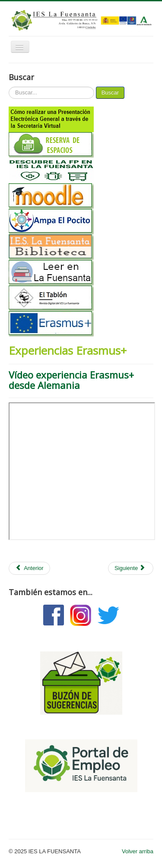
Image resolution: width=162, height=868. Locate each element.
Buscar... (9, 87)
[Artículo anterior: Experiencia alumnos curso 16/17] (29, 568)
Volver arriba (138, 851)
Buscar (110, 92)
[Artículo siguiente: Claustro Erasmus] (131, 568)
